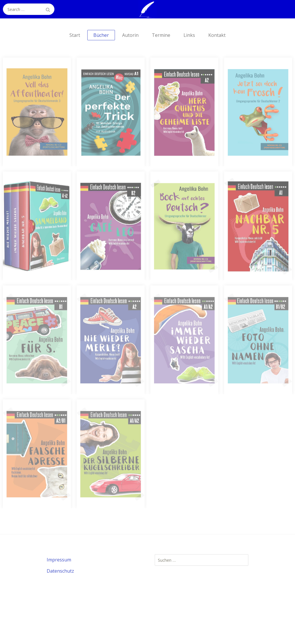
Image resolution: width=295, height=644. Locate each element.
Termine (161, 35)
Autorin (130, 35)
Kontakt (217, 35)
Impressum (59, 560)
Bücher (101, 35)
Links (189, 35)
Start (75, 35)
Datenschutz (60, 571)
